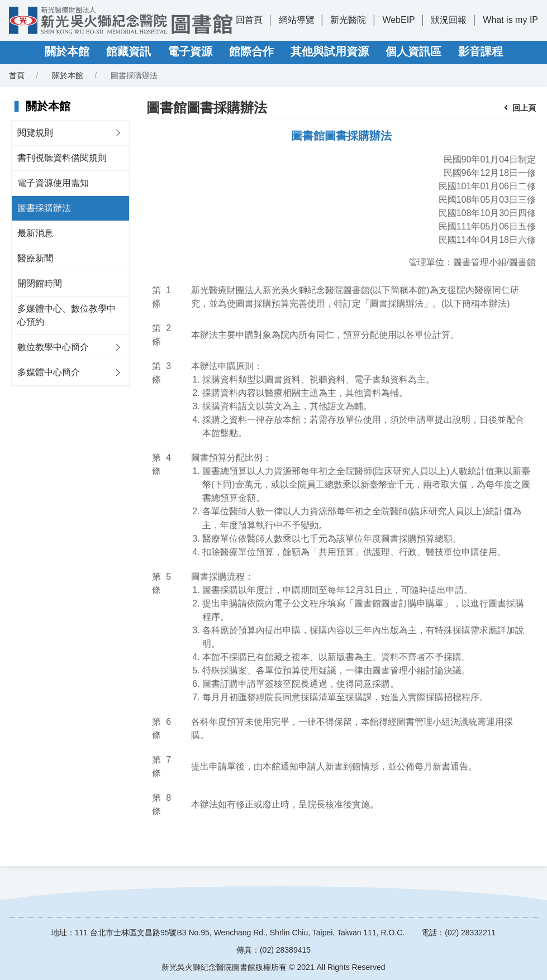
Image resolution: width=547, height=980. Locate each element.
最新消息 (35, 233)
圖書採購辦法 (44, 208)
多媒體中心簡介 (49, 372)
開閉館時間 (40, 283)
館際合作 (251, 51)
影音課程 (481, 51)
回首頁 (249, 20)
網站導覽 (297, 20)
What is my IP (510, 20)
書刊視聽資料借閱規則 (62, 158)
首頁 (17, 75)
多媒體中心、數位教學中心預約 (66, 315)
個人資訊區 (413, 51)
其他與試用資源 (330, 51)
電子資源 (190, 51)
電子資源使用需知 (53, 183)
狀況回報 (449, 20)
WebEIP (398, 20)
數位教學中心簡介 (53, 347)
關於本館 (67, 51)
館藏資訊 (129, 51)
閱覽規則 (35, 133)
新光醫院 (348, 20)
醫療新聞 (35, 258)
